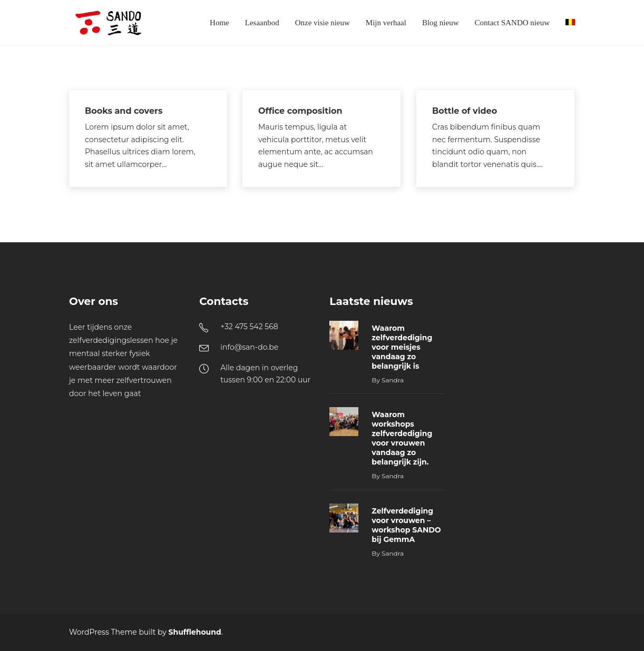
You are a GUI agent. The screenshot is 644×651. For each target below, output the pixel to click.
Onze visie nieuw (323, 23)
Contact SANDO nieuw (513, 23)
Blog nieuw (441, 23)
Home (219, 23)
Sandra (393, 380)
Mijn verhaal (386, 23)
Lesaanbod (262, 23)
